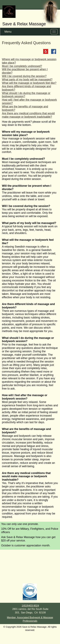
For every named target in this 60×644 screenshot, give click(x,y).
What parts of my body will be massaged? (27, 80)
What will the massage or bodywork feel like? (29, 83)
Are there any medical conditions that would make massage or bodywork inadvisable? (28, 115)
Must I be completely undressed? (22, 66)
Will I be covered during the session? (24, 76)
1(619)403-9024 (30, 606)
